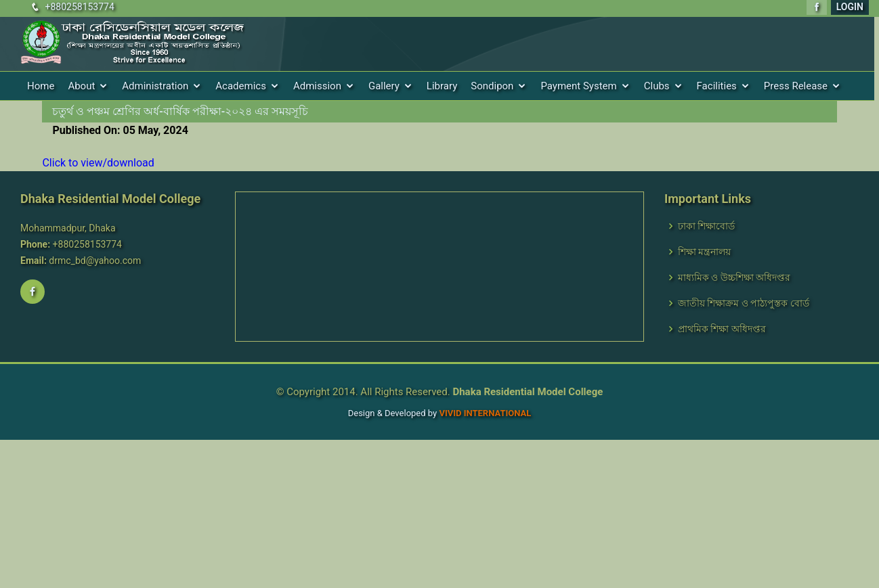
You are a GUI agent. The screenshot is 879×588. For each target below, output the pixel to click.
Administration (155, 86)
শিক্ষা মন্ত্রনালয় (704, 252)
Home (41, 86)
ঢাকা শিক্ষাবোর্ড (706, 226)
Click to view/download (98, 163)
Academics (241, 86)
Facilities (717, 86)
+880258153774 (79, 7)
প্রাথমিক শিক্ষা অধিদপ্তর (722, 329)
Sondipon (492, 86)
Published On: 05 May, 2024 (120, 130)
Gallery (384, 86)
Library (442, 86)
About (81, 86)
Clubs (657, 86)
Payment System (578, 86)
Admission (317, 86)
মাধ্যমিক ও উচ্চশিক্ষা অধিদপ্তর (734, 277)
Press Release (796, 86)
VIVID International (485, 413)
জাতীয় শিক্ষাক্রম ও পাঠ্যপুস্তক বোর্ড (744, 303)
